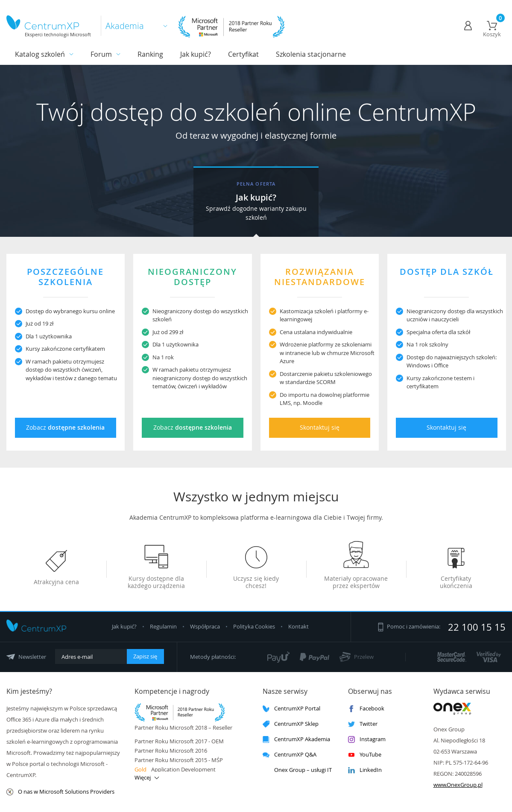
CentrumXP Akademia (296, 739)
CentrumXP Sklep (291, 724)
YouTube (365, 755)
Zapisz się (145, 656)
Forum (101, 54)
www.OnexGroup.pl (458, 785)
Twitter (363, 724)
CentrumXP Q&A (290, 755)
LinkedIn (365, 770)
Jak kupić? (196, 54)
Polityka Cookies (255, 626)
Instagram (367, 739)
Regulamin (164, 626)
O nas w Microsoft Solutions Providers (60, 792)
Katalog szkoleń (40, 54)
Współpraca (205, 626)
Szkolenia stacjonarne (311, 54)
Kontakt (298, 626)
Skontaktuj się (320, 427)
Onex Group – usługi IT (297, 770)
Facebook (366, 709)
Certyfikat (243, 54)
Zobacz (65, 427)
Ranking (150, 54)
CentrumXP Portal (291, 709)
